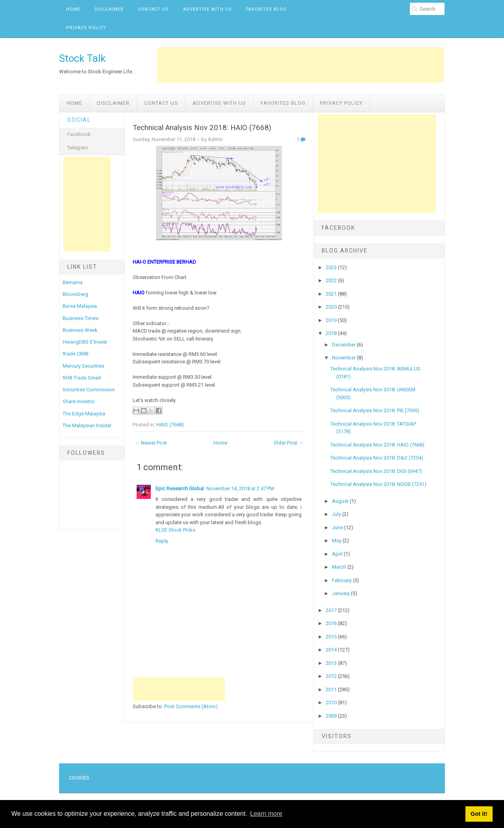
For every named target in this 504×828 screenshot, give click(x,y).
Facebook (79, 134)
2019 (332, 320)
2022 (332, 280)
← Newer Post (151, 443)
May (337, 541)
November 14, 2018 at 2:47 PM (240, 488)
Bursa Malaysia (80, 306)
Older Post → (289, 443)
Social (79, 120)
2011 (332, 689)
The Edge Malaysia (84, 414)
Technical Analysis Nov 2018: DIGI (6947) (376, 471)
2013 (332, 663)
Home (73, 9)
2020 (332, 307)
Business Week (80, 330)
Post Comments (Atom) (191, 706)
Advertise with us (208, 9)
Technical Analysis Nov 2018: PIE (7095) (375, 410)
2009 (332, 716)
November (344, 358)
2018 (332, 333)
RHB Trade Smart (82, 378)
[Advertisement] (300, 65)
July (337, 514)
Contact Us (153, 9)
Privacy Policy (86, 28)
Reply (162, 541)
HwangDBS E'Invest (85, 342)
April (338, 554)
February (342, 580)
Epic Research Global (180, 488)
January (341, 593)
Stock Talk (82, 58)
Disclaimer (109, 9)
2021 (332, 294)
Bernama (73, 282)
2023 (332, 267)
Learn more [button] (266, 814)
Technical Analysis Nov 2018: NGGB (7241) (378, 484)
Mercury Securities (83, 366)
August (341, 501)
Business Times (81, 318)
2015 (332, 637)
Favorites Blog (266, 9)
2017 (332, 610)
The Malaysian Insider (87, 425)
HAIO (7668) (170, 425)
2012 (332, 676)
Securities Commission (89, 390)
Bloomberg (75, 294)
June (338, 528)
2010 (332, 702)
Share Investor (79, 401)
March (340, 567)
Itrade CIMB (76, 354)
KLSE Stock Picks (175, 530)
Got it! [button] (479, 814)
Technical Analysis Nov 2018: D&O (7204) (377, 458)
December (344, 345)
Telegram (78, 148)
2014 (332, 650)
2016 (332, 623)
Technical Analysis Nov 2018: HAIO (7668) (202, 128)
